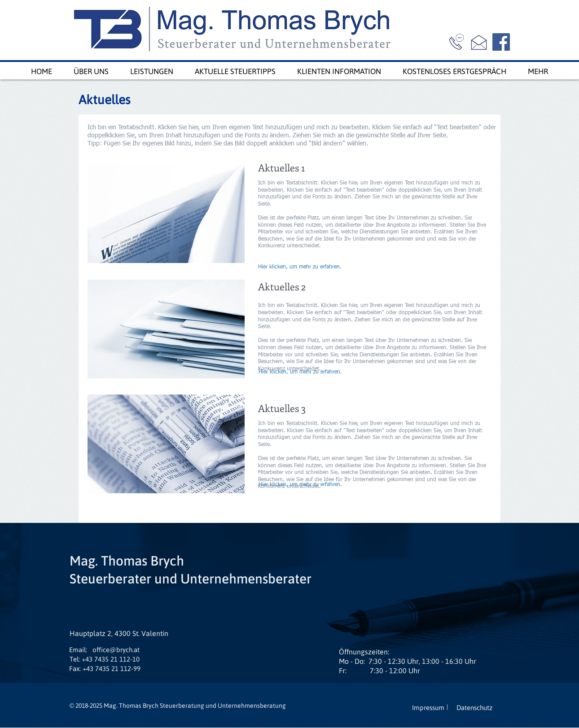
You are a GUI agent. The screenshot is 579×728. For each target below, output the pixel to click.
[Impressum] (428, 708)
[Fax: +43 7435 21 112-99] (105, 669)
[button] (78, 650)
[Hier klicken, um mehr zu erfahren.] (302, 268)
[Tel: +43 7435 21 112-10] (105, 659)
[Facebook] (501, 42)
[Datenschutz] (474, 708)
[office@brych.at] (116, 650)
